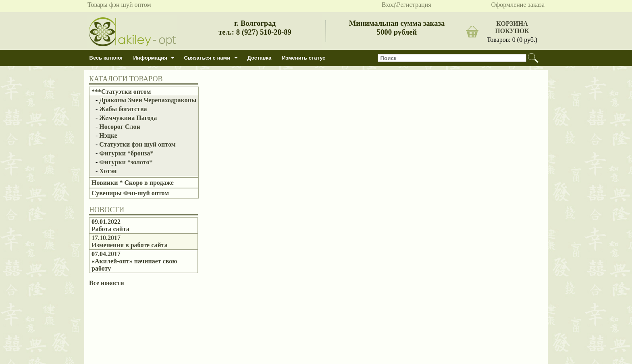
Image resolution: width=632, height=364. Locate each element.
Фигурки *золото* (126, 162)
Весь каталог (106, 58)
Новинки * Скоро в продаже (133, 183)
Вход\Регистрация (406, 5)
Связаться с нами (207, 58)
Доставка (260, 58)
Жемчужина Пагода (128, 118)
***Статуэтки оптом (121, 92)
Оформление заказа (518, 5)
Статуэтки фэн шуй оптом (137, 144)
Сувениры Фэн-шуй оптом (130, 193)
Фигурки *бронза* (126, 153)
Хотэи (108, 171)
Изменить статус (304, 58)
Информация (150, 58)
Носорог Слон (120, 127)
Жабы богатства (123, 109)
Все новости (107, 283)
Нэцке (108, 135)
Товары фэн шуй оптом (119, 5)
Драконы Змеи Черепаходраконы (148, 100)
